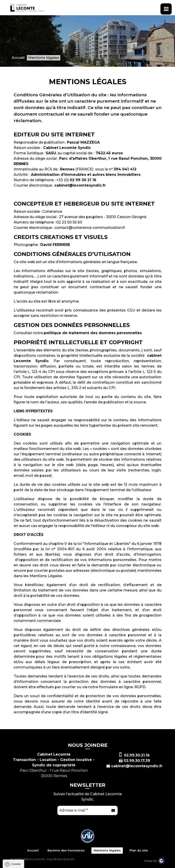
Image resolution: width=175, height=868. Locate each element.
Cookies (16, 803)
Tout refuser (59, 864)
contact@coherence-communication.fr (90, 228)
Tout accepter (31, 864)
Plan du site (139, 850)
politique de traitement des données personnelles (93, 333)
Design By (154, 861)
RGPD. (140, 687)
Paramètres (87, 864)
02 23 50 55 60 (69, 222)
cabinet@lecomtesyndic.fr (80, 185)
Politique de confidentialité (26, 853)
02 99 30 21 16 (83, 180)
